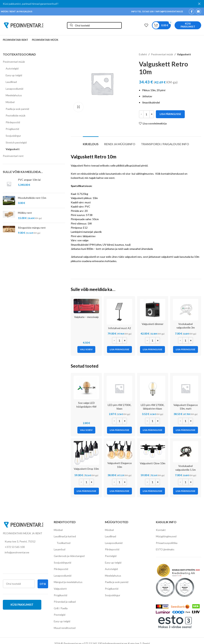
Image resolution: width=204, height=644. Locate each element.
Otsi (43, 584)
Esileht (143, 54)
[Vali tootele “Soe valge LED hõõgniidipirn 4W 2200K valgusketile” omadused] (86, 430)
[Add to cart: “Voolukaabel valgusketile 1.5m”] (186, 491)
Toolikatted (64, 543)
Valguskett (13, 149)
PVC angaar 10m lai (29, 180)
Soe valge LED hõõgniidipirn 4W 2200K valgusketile (86, 406)
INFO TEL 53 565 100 (142, 11)
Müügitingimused (166, 536)
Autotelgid (12, 68)
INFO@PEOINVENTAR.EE (169, 11)
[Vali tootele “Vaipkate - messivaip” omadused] (86, 349)
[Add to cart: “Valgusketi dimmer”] (152, 349)
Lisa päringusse (170, 114)
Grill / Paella (61, 608)
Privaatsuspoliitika (167, 543)
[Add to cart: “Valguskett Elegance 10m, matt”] (186, 430)
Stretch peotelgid (16, 142)
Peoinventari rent (13, 156)
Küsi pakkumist (188, 25)
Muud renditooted (65, 628)
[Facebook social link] (192, 12)
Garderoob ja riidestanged (69, 556)
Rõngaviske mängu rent (32, 228)
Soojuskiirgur (13, 136)
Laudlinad (11, 82)
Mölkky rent (25, 213)
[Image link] (24, 524)
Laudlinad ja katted (65, 536)
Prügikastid (12, 129)
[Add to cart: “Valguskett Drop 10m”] (86, 491)
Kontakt (161, 530)
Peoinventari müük (14, 62)
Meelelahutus (14, 95)
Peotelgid (60, 615)
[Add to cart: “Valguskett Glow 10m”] (152, 491)
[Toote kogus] (146, 114)
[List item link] (25, 547)
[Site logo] (24, 25)
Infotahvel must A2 (120, 328)
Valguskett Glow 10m (153, 463)
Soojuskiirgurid (62, 563)
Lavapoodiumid (14, 89)
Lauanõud (60, 549)
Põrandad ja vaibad (65, 602)
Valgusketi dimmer (153, 324)
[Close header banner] (199, 4)
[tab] (91, 142)
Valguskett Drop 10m (86, 469)
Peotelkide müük (16, 115)
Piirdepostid (13, 122)
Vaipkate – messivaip (86, 317)
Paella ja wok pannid (17, 109)
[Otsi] (94, 25)
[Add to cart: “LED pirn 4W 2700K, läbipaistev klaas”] (152, 430)
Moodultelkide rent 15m (32, 198)
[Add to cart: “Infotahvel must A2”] (119, 349)
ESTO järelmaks (165, 549)
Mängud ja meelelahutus (68, 582)
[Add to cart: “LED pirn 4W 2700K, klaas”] (119, 430)
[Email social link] (198, 12)
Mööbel (10, 102)
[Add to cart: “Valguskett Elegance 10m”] (119, 491)
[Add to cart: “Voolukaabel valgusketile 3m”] (186, 349)
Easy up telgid (14, 75)
